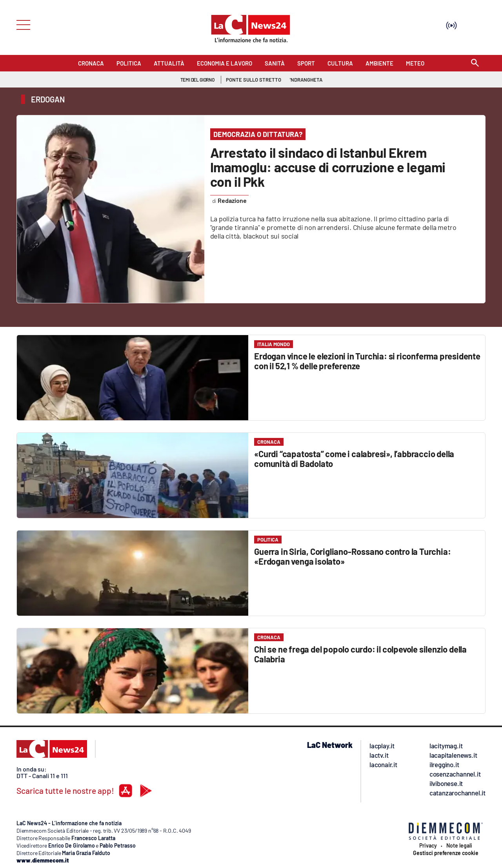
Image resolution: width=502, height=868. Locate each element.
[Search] (475, 63)
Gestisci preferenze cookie (446, 853)
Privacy (428, 846)
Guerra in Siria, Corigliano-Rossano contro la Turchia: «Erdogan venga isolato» (352, 556)
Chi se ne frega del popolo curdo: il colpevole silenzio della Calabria (360, 654)
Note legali (459, 846)
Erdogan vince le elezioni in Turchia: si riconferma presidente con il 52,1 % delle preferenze (367, 361)
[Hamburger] (21, 24)
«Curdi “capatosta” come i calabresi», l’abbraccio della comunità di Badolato (354, 459)
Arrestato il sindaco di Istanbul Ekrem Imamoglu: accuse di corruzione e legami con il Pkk (328, 167)
